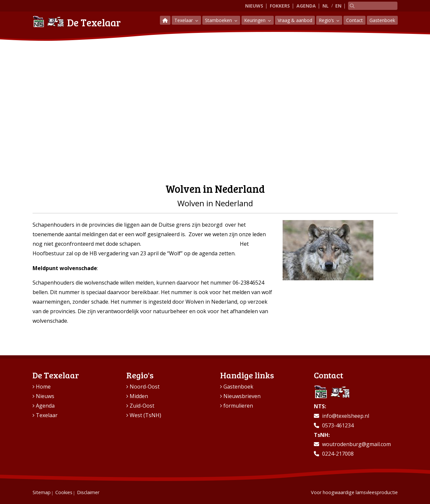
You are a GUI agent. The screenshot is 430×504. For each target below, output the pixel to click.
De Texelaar (77, 22)
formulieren (238, 406)
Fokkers (280, 6)
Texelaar (184, 20)
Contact (354, 20)
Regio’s (327, 20)
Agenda (306, 6)
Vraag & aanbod (295, 20)
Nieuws (254, 6)
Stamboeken (219, 20)
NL (326, 6)
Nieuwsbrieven (242, 396)
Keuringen (255, 20)
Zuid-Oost (142, 406)
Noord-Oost (145, 387)
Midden (139, 396)
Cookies (64, 492)
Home (43, 387)
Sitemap (42, 492)
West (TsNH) (145, 415)
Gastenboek (382, 20)
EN (338, 6)
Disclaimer (88, 492)
